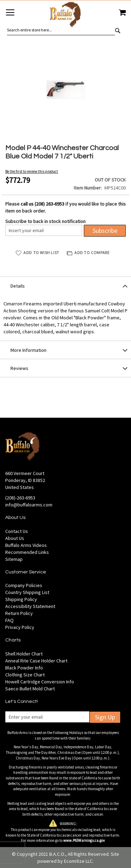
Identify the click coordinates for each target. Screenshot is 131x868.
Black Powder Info (24, 668)
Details (18, 286)
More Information (28, 350)
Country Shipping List (27, 592)
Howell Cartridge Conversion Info (40, 682)
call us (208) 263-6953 (42, 204)
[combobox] (61, 30)
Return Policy (19, 613)
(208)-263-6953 (20, 498)
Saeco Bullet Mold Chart (30, 689)
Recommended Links (27, 552)
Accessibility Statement (30, 606)
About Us (15, 538)
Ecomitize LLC (78, 861)
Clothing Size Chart (25, 675)
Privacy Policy (20, 627)
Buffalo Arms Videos (26, 545)
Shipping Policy (21, 599)
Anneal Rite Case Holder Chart (36, 661)
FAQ (9, 620)
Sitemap (14, 559)
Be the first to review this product (32, 171)
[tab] (65, 285)
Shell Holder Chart (24, 654)
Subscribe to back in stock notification (45, 221)
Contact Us (17, 531)
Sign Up (105, 717)
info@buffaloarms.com (29, 505)
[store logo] (65, 16)
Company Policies (24, 585)
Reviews (19, 368)
